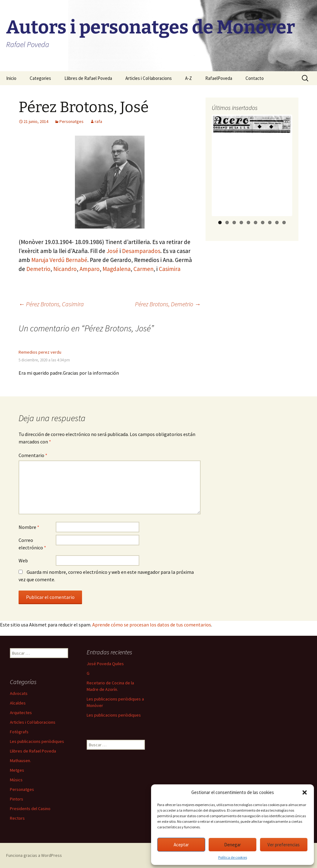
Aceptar (181, 845)
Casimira (170, 269)
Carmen (143, 269)
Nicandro (65, 269)
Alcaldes (18, 703)
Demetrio (38, 269)
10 (284, 222)
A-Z (189, 78)
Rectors (17, 818)
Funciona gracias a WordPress (34, 855)
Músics (16, 780)
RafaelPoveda (219, 78)
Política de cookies (233, 857)
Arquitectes (21, 713)
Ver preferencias (284, 845)
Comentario (33, 455)
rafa (98, 121)
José (112, 251)
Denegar (232, 845)
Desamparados (141, 251)
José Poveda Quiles (105, 664)
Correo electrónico (32, 544)
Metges (17, 770)
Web (23, 560)
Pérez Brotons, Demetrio (168, 304)
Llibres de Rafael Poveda (88, 78)
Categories (40, 78)
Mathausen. (20, 761)
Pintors (17, 799)
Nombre (29, 527)
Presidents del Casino (30, 809)
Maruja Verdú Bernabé (59, 260)
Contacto (255, 78)
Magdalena (117, 269)
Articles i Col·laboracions (149, 78)
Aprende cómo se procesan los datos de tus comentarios (152, 625)
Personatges (72, 121)
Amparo (90, 269)
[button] (305, 792)
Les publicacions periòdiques (114, 715)
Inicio (11, 78)
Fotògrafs (19, 732)
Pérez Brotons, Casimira (51, 304)
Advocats (19, 693)
